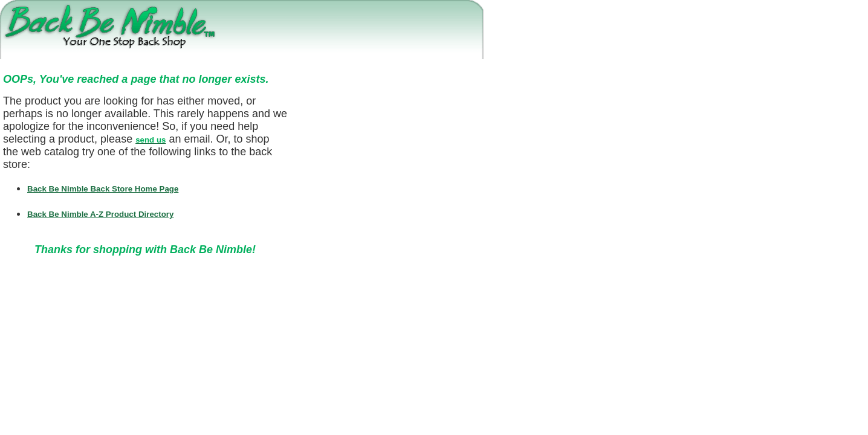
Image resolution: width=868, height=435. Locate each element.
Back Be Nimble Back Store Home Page (103, 189)
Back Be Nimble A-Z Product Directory (100, 214)
